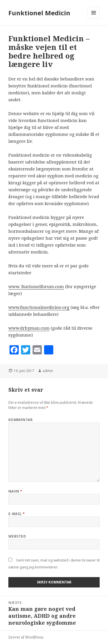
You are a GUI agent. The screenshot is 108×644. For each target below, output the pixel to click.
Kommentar (20, 420)
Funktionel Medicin (39, 13)
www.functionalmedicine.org (39, 307)
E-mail (17, 514)
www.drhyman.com (29, 328)
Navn (15, 491)
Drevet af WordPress (26, 637)
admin (48, 371)
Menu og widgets (94, 19)
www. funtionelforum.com (36, 286)
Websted (17, 536)
